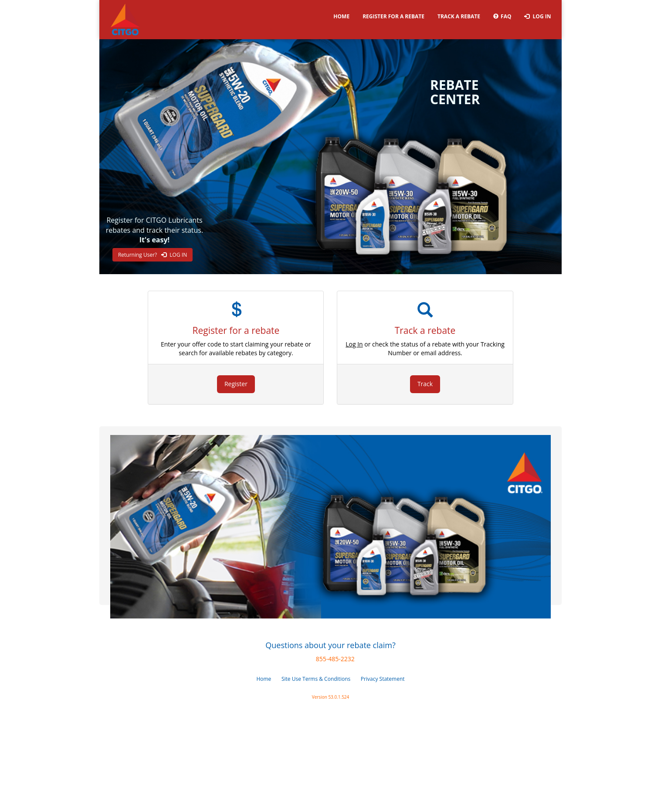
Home (341, 16)
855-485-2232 (335, 659)
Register (236, 384)
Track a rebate (459, 16)
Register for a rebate (393, 16)
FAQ (502, 16)
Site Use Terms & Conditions (316, 679)
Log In (537, 16)
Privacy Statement (383, 679)
